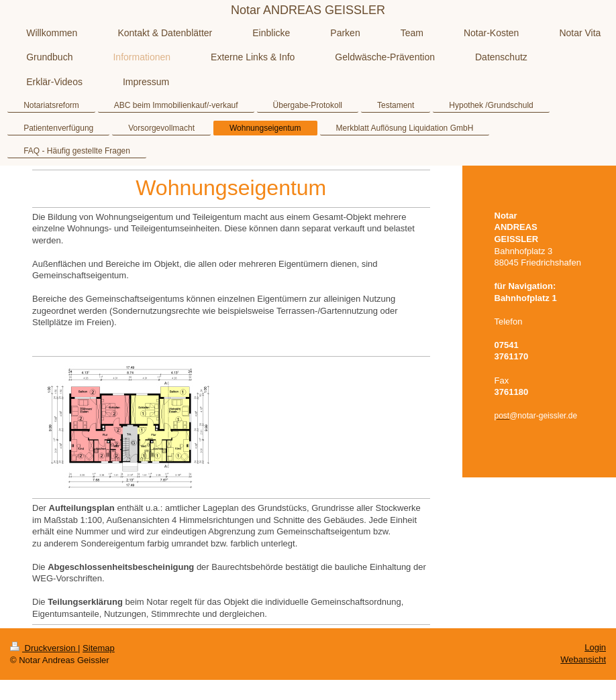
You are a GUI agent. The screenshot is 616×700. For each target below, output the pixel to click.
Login (595, 647)
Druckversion (44, 648)
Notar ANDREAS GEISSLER (308, 10)
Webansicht (583, 659)
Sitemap (99, 648)
